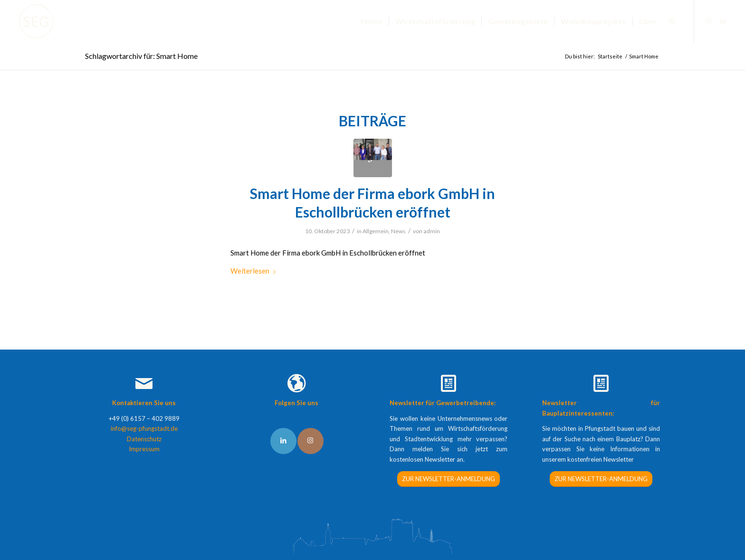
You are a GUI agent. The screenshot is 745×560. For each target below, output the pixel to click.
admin (432, 231)
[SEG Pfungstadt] (36, 21)
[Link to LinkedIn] (283, 441)
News (398, 231)
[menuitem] (372, 21)
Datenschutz (144, 439)
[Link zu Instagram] (709, 21)
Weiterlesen (255, 271)
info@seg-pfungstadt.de (144, 428)
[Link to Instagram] (310, 441)
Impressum (144, 449)
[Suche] (673, 21)
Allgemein (376, 231)
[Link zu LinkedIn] (723, 21)
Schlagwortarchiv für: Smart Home (141, 56)
